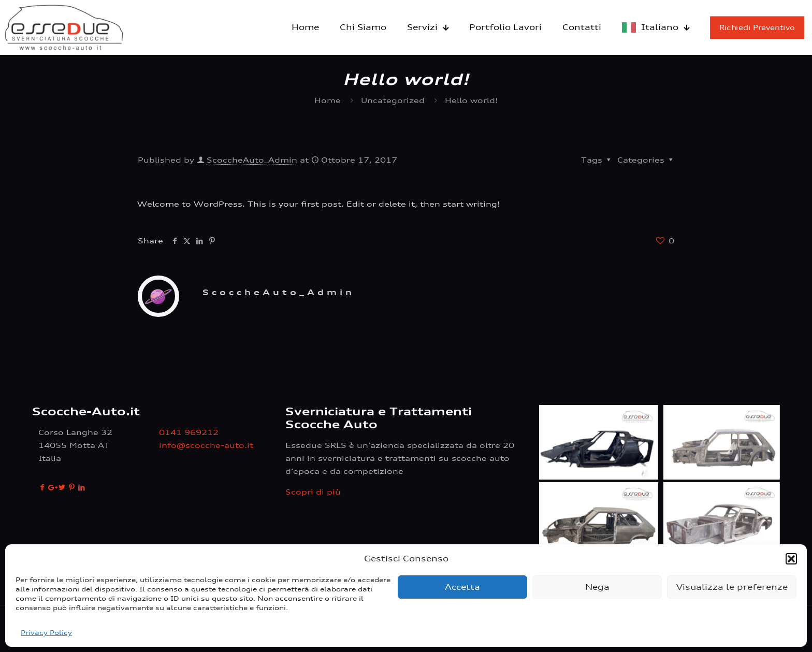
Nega (597, 587)
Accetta (462, 587)
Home (328, 100)
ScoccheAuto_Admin (252, 160)
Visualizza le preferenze (732, 587)
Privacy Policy (46, 633)
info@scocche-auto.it (206, 445)
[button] (791, 559)
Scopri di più (313, 492)
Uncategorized (393, 100)
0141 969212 (189, 432)
